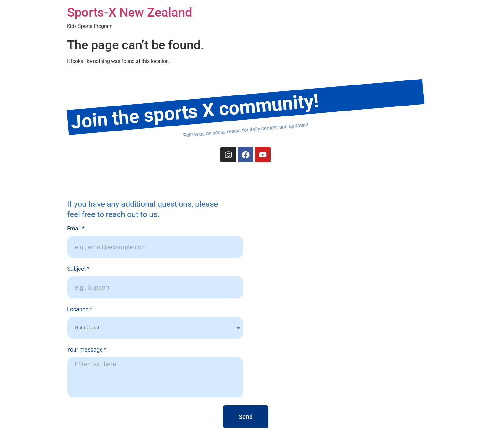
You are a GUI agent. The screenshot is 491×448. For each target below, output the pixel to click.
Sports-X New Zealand (130, 12)
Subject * (78, 269)
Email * (76, 229)
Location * (80, 309)
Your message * (87, 350)
